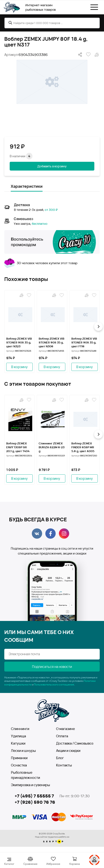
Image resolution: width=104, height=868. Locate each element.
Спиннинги (20, 729)
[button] (98, 327)
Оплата (62, 736)
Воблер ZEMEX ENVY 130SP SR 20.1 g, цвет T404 (18, 447)
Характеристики (27, 186)
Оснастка (19, 765)
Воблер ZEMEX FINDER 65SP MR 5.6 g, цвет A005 (83, 447)
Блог (60, 758)
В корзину (19, 367)
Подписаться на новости (52, 667)
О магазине (65, 729)
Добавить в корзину (52, 166)
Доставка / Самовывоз (75, 743)
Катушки (18, 743)
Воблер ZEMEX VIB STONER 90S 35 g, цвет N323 (19, 342)
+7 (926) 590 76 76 (35, 802)
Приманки (19, 758)
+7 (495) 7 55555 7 (34, 796)
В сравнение (97, 55)
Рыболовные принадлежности (25, 775)
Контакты (64, 765)
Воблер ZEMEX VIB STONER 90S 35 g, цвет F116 (84, 342)
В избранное (88, 55)
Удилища (18, 736)
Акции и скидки (68, 751)
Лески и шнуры (23, 751)
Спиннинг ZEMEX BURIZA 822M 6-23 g (52, 447)
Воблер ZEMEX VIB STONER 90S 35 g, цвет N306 (51, 342)
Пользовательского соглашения (54, 684)
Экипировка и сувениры (31, 785)
